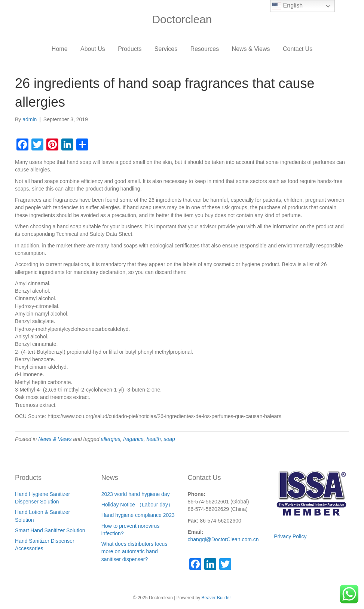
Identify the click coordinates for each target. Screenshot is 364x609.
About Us (93, 49)
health (154, 439)
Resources (205, 49)
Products (130, 49)
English (287, 6)
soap (169, 439)
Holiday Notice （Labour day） (137, 505)
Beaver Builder (216, 598)
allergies (110, 439)
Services (166, 49)
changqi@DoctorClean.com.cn (223, 539)
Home (60, 49)
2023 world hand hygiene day (136, 494)
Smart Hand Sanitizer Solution (50, 530)
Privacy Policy (290, 536)
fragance (133, 439)
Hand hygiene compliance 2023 (138, 515)
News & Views (251, 49)
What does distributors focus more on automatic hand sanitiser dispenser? (134, 552)
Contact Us (298, 49)
